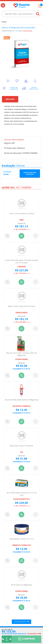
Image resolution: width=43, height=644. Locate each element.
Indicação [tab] (10, 99)
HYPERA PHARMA (28, 31)
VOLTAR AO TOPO (21, 621)
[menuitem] (4, 22)
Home (4, 22)
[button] (3, 5)
